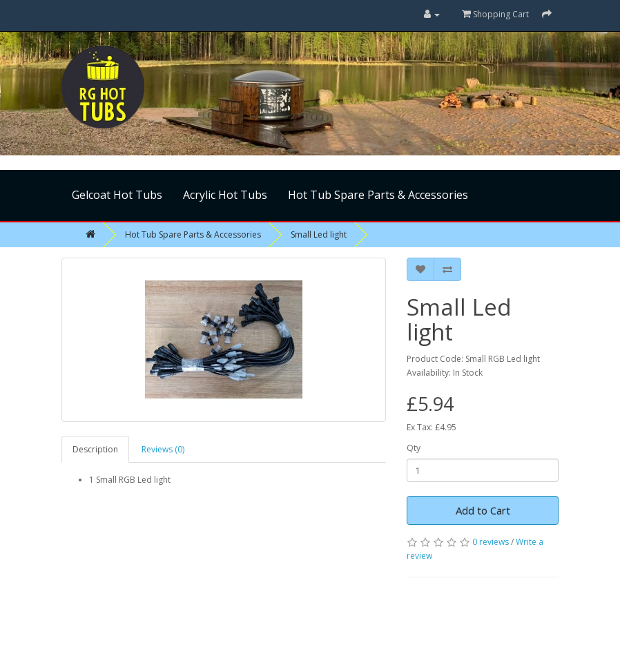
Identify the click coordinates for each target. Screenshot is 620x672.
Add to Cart (483, 510)
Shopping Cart (495, 14)
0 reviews (491, 542)
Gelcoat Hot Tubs (117, 195)
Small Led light (319, 234)
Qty (414, 448)
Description (95, 449)
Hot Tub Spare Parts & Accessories (378, 195)
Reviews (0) (163, 449)
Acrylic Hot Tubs (225, 195)
